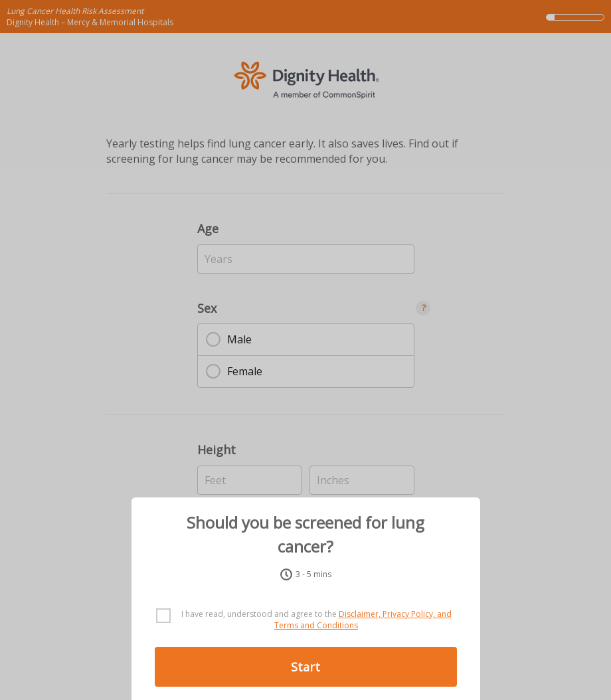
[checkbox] (306, 620)
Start (305, 667)
